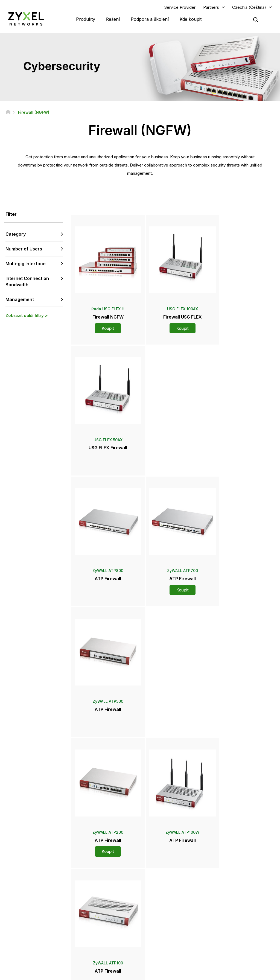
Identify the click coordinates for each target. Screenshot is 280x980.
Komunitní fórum (99, 883)
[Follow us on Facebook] (13, 934)
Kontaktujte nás (140, 833)
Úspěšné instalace (231, 932)
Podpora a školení (150, 19)
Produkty (86, 19)
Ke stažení (94, 892)
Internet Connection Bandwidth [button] (27, 282)
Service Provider (180, 7)
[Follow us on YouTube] (27, 934)
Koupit (105, 323)
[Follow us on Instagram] (12, 942)
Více (174, 729)
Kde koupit (191, 19)
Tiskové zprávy (164, 905)
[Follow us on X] (55, 934)
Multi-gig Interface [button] (26, 264)
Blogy (156, 932)
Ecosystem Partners (232, 892)
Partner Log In (227, 873)
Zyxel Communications (235, 941)
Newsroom (163, 896)
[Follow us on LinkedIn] (41, 934)
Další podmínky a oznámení (108, 910)
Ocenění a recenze (166, 914)
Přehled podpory (100, 873)
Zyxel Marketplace (166, 873)
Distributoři (160, 883)
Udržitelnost (226, 923)
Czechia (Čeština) (249, 7)
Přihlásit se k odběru (44, 901)
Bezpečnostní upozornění (107, 901)
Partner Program (229, 883)
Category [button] (16, 234)
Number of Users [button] (24, 249)
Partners (211, 7)
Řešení (113, 19)
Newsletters (161, 923)
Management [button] (20, 299)
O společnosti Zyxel (233, 914)
